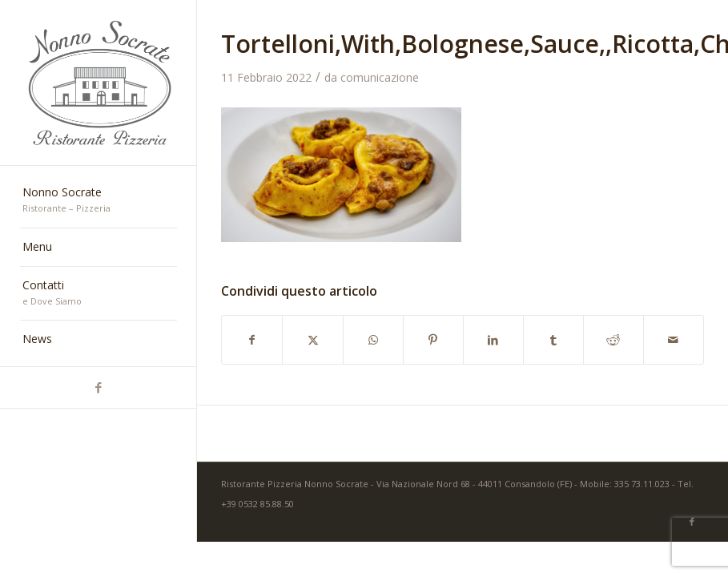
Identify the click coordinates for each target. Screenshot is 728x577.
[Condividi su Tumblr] (553, 340)
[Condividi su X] (312, 340)
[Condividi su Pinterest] (433, 340)
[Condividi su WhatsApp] (373, 340)
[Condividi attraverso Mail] (674, 340)
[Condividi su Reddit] (613, 340)
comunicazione (380, 77)
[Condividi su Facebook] (252, 340)
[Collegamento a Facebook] (98, 387)
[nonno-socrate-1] (99, 83)
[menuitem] (99, 201)
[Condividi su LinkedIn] (493, 340)
